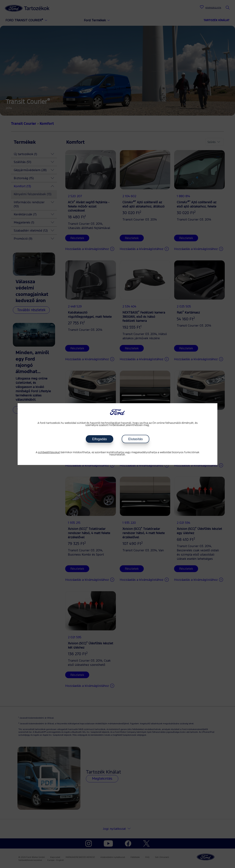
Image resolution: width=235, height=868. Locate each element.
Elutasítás (135, 439)
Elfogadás (100, 439)
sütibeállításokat (49, 452)
